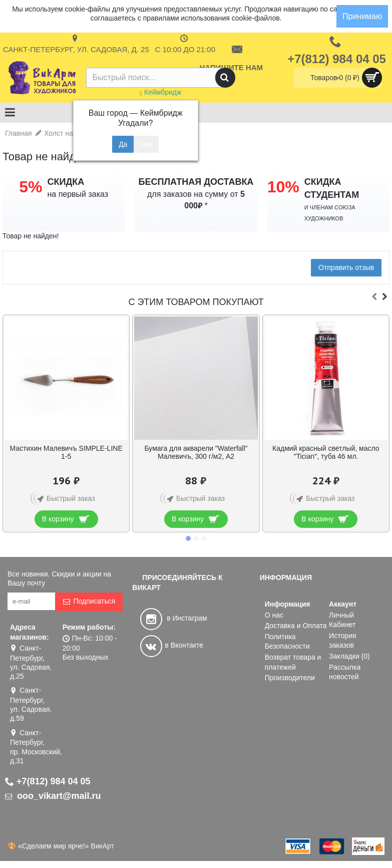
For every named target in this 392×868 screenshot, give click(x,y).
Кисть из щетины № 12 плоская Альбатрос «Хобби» (326, 452)
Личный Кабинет (342, 620)
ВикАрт (102, 846)
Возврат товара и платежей (293, 662)
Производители (290, 678)
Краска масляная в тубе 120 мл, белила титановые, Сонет (66, 452)
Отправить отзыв (346, 267)
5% (31, 187)
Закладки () (349, 656)
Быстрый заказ (64, 499)
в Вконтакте (172, 645)
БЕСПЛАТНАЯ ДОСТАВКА (196, 182)
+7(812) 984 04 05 (48, 781)
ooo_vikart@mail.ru (53, 796)
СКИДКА (66, 182)
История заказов (342, 641)
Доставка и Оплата (296, 626)
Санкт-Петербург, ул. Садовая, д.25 (31, 662)
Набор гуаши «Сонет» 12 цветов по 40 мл (196, 452)
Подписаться (89, 601)
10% (283, 187)
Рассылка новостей (345, 672)
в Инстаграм (173, 618)
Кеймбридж (160, 92)
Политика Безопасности (287, 642)
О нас (274, 615)
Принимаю (362, 16)
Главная (18, 133)
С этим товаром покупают (196, 302)
